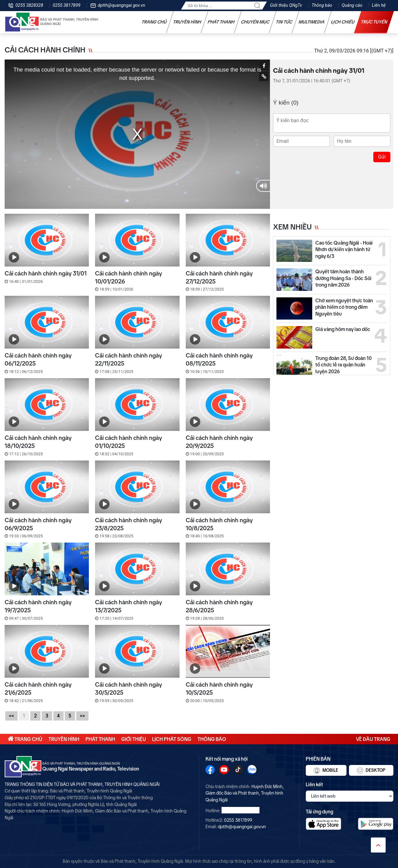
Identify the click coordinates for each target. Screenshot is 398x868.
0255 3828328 (29, 5)
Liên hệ (379, 5)
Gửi (382, 157)
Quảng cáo (352, 5)
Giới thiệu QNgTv (286, 5)
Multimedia (312, 22)
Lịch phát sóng (172, 739)
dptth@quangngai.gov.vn (122, 5)
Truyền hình (187, 22)
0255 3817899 (67, 5)
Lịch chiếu (343, 22)
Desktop (371, 771)
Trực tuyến (374, 22)
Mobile (326, 771)
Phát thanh (221, 22)
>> (83, 716)
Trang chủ (154, 22)
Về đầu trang (373, 739)
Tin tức (284, 22)
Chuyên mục (255, 22)
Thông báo (322, 5)
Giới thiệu (134, 739)
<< (11, 716)
